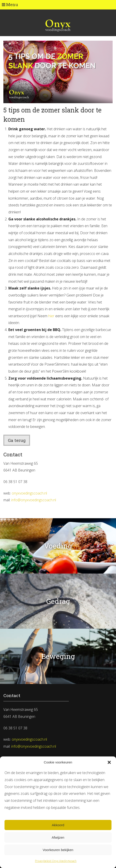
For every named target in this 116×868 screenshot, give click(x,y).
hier (51, 316)
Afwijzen (58, 837)
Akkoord (58, 825)
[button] (109, 762)
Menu (10, 5)
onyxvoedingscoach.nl (29, 493)
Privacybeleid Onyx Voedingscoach (56, 861)
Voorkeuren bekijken (58, 850)
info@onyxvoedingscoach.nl (34, 500)
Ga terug (17, 440)
